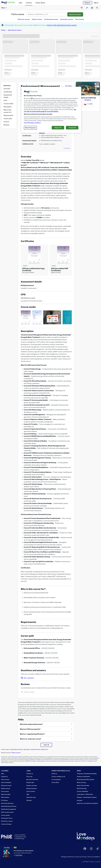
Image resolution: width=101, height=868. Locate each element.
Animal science (36, 749)
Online (3, 30)
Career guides (5, 815)
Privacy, (85, 857)
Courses (29, 3)
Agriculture (27, 749)
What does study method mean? (31, 724)
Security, (79, 857)
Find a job (29, 777)
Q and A (6, 122)
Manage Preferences (68, 857)
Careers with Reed (82, 791)
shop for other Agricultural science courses (62, 25)
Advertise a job (31, 797)
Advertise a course (7, 821)
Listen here (19, 855)
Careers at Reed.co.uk (58, 777)
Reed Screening (82, 788)
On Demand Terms (7, 818)
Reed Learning (81, 782)
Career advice (40, 3)
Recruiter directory (32, 779)
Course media (8, 104)
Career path (8, 119)
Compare (67, 148)
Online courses (37, 19)
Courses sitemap (6, 824)
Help (3, 774)
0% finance (4, 800)
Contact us (4, 777)
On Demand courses (51, 19)
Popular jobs (30, 782)
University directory (7, 803)
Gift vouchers (5, 797)
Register (88, 3)
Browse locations (32, 788)
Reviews (6, 125)
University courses (67, 19)
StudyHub (88, 100)
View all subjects (6, 782)
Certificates (8, 92)
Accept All (72, 128)
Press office (55, 782)
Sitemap (29, 800)
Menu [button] (4, 8)
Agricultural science (15, 30)
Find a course (18, 14)
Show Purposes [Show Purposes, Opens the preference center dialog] (30, 128)
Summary (7, 86)
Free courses (80, 19)
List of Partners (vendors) (32, 123)
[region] (51, 110)
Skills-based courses (7, 812)
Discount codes (6, 794)
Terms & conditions (94, 857)
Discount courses (24, 19)
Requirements (8, 115)
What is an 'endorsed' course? (30, 739)
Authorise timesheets (83, 777)
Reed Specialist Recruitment (86, 779)
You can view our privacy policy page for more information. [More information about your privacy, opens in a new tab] (50, 110)
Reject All (58, 128)
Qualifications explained (9, 809)
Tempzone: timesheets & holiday (87, 774)
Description (8, 107)
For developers (56, 779)
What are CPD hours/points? (30, 729)
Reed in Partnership (83, 785)
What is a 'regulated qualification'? (32, 734)
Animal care (44, 749)
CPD (5, 100)
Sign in (96, 3)
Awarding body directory (9, 806)
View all (46, 745)
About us (54, 774)
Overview (7, 89)
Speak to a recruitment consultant (87, 803)
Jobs (20, 3)
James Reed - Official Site (85, 794)
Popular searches (32, 785)
